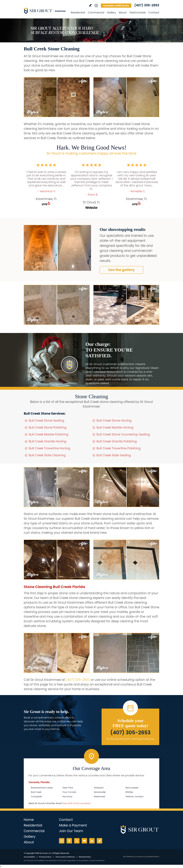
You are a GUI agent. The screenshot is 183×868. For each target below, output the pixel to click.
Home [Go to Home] (29, 820)
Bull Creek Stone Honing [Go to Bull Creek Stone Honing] (114, 421)
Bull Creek (36, 792)
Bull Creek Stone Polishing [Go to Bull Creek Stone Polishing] (48, 427)
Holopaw (99, 788)
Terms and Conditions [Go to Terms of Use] (65, 857)
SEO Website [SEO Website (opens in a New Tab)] (129, 857)
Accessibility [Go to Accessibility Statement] (29, 857)
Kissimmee (99, 796)
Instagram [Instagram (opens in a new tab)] (62, 841)
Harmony (67, 796)
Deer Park (68, 788)
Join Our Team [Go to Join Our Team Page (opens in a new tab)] (71, 831)
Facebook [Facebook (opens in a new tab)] (69, 841)
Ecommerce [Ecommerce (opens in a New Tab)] (140, 857)
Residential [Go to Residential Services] (78, 13)
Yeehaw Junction (134, 796)
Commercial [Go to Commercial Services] (96, 13)
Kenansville (100, 792)
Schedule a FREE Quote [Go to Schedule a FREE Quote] (116, 6)
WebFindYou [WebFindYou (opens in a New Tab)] (154, 857)
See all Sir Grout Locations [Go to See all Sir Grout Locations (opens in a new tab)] (77, 803)
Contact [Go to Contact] (154, 13)
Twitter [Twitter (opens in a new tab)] (77, 841)
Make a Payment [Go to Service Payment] (73, 825)
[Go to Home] (45, 11)
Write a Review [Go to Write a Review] (90, 5)
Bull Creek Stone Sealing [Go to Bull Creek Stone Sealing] (46, 421)
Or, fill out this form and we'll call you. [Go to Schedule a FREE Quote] (130, 739)
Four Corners (69, 792)
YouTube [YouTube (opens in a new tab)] (84, 841)
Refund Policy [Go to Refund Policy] (85, 857)
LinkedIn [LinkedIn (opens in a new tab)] (92, 841)
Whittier (129, 792)
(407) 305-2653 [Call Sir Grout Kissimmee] (147, 5)
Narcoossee (132, 788)
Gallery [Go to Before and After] (111, 13)
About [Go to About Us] (123, 13)
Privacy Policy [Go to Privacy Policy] (45, 857)
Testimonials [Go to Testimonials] (137, 13)
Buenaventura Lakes (42, 788)
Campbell (36, 796)
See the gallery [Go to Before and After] (121, 270)
